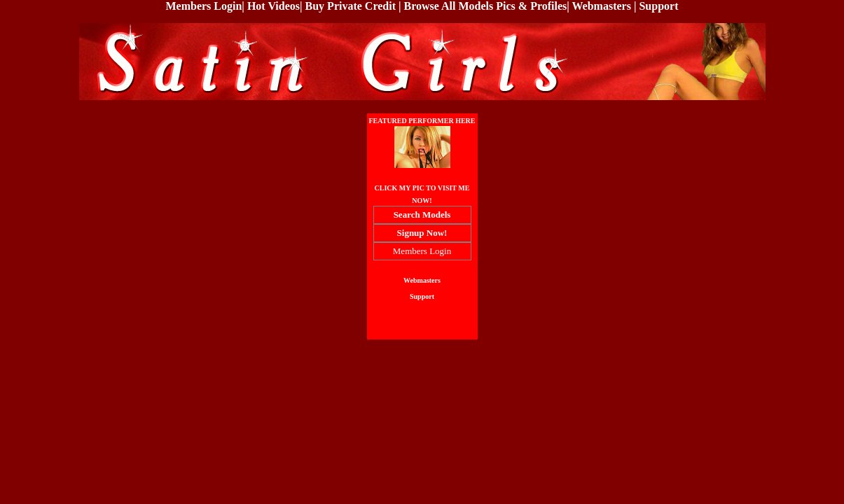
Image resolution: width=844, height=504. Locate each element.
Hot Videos (274, 6)
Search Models (422, 215)
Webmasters (602, 6)
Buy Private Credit (351, 6)
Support (658, 6)
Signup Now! (422, 233)
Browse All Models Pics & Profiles (486, 6)
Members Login (203, 6)
